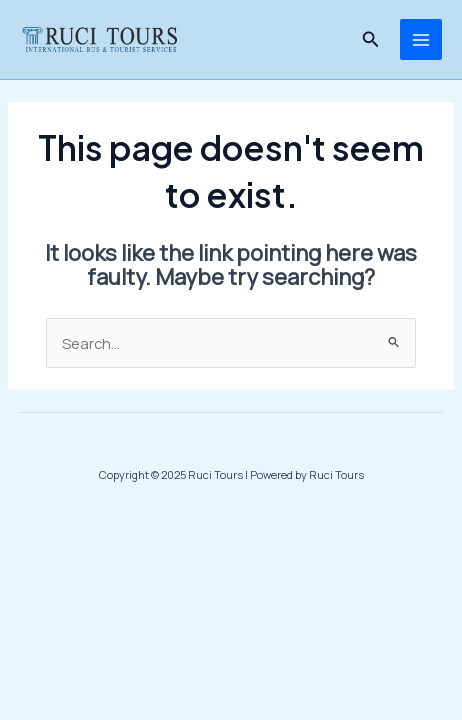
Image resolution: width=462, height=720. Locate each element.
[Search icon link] (371, 40)
